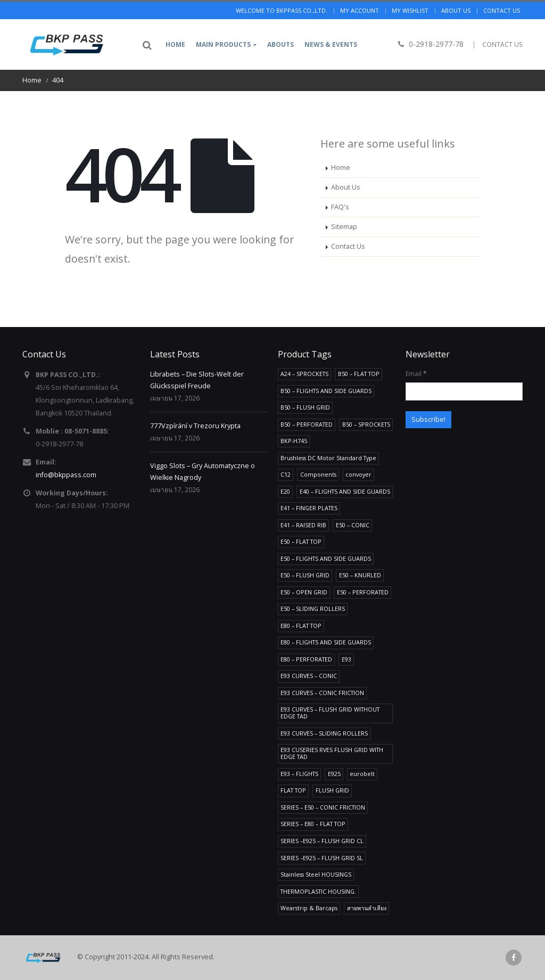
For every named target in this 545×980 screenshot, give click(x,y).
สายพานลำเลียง (367, 908)
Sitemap (344, 227)
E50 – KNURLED (360, 575)
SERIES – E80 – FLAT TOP (313, 824)
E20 (285, 491)
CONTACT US (502, 44)
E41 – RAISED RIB (303, 525)
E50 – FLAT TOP (301, 541)
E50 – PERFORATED (363, 592)
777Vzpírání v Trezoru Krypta (195, 426)
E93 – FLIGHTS (299, 774)
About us (456, 10)
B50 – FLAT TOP (359, 374)
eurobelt (362, 774)
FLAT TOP (293, 790)
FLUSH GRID (332, 790)
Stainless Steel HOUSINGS (316, 874)
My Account (360, 10)
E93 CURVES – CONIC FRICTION (322, 693)
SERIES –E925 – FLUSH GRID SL (322, 858)
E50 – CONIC (353, 525)
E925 (334, 774)
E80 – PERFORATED (306, 659)
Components (318, 474)
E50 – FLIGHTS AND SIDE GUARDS (326, 558)
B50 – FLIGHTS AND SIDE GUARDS (326, 391)
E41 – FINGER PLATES (309, 508)
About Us (346, 187)
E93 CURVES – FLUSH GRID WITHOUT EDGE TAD (330, 713)
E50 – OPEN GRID (304, 592)
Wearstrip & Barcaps (309, 908)
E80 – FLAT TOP (301, 626)
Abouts (280, 44)
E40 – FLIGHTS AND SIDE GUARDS (345, 491)
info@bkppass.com (66, 475)
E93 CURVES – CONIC (309, 676)
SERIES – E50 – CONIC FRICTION (323, 807)
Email (416, 373)
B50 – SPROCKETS (366, 424)
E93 (346, 659)
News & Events (331, 44)
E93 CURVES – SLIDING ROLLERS (324, 733)
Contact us (502, 10)
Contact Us (348, 246)
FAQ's (340, 207)
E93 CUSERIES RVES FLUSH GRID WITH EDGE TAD (332, 753)
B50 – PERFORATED (307, 424)
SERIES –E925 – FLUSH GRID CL (322, 841)
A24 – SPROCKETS (304, 374)
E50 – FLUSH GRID (305, 575)
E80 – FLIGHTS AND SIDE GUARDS (326, 642)
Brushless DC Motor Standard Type (328, 458)
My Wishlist (410, 10)
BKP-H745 (294, 441)
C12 (286, 474)
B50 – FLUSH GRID (305, 407)
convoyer (358, 474)
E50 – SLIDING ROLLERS (313, 609)
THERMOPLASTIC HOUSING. (318, 891)
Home (175, 44)
